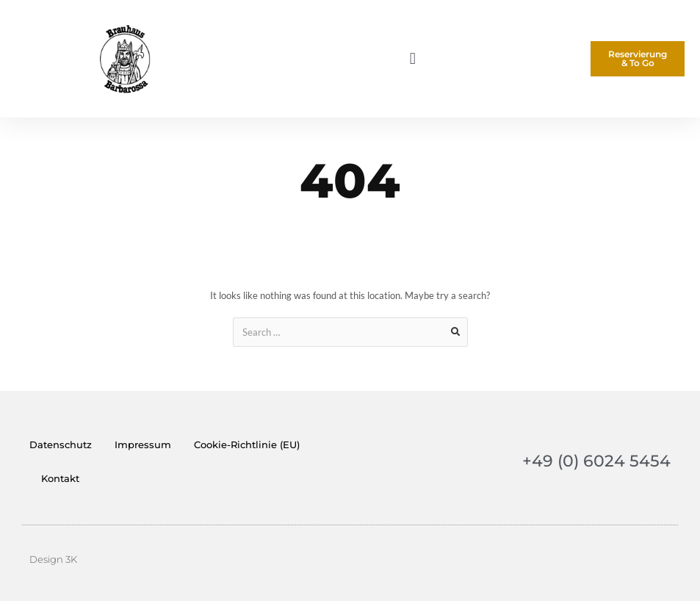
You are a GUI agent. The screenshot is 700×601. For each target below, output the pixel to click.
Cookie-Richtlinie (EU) (247, 445)
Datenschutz (61, 445)
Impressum (143, 445)
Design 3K (53, 559)
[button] (412, 59)
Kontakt (60, 478)
